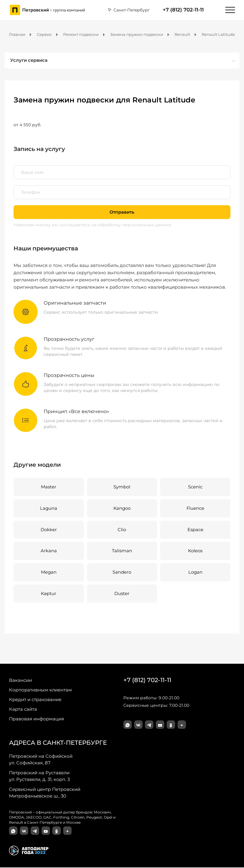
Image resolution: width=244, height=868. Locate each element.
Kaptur (49, 594)
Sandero (122, 573)
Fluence (195, 509)
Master (49, 487)
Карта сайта (23, 710)
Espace (195, 530)
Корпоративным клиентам (40, 691)
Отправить (122, 212)
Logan (195, 573)
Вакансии (20, 681)
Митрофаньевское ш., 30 (45, 793)
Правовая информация (37, 720)
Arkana (49, 552)
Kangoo (122, 509)
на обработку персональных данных (131, 225)
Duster (122, 594)
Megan (49, 573)
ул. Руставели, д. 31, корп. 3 (39, 777)
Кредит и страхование (35, 700)
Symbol (122, 487)
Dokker (49, 530)
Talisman (122, 552)
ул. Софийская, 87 (41, 760)
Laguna (49, 509)
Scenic (195, 487)
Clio (122, 530)
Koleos (195, 552)
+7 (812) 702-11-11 (183, 10)
